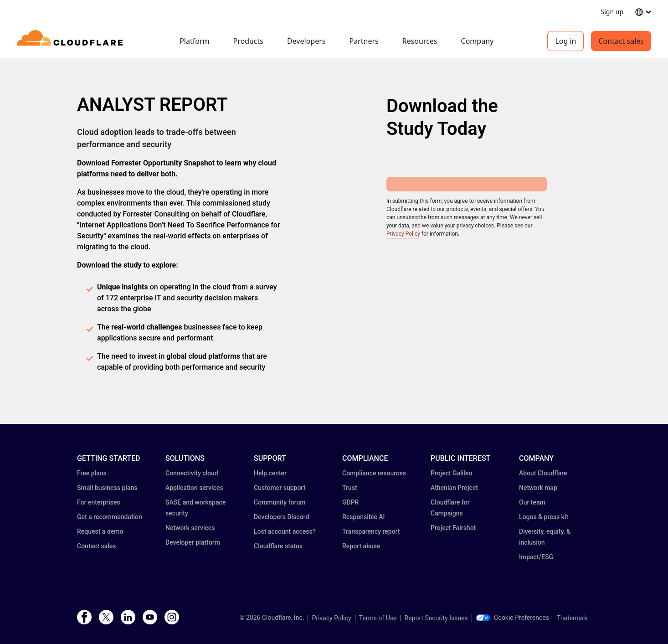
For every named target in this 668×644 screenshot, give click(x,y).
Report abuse (361, 546)
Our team (532, 502)
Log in (565, 41)
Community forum (280, 502)
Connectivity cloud (192, 473)
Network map (538, 488)
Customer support (280, 488)
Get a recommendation (110, 517)
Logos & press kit (544, 517)
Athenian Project (454, 488)
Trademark (572, 618)
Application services (194, 488)
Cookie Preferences (512, 618)
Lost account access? (285, 531)
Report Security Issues (436, 618)
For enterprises (99, 502)
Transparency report (371, 531)
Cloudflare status (278, 546)
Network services (190, 528)
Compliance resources (374, 473)
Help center (270, 473)
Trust (350, 488)
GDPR (350, 502)
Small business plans (107, 488)
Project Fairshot (453, 528)
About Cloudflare (543, 473)
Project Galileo (451, 473)
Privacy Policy (403, 234)
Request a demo (100, 531)
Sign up (612, 12)
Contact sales (621, 41)
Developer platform (193, 542)
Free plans (92, 473)
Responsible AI (364, 517)
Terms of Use (378, 618)
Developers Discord (281, 517)
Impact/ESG (536, 557)
